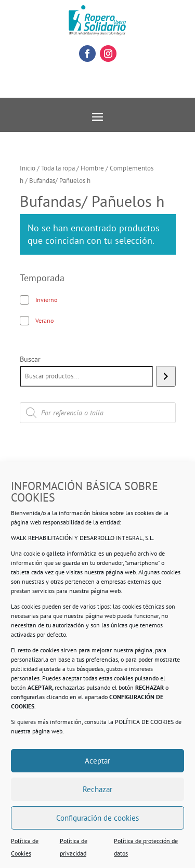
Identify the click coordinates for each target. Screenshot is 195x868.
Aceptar (97, 761)
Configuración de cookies (97, 818)
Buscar (30, 359)
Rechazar (97, 789)
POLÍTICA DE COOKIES (144, 722)
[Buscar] (166, 376)
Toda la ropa (58, 168)
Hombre (92, 168)
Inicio (28, 168)
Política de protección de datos (146, 847)
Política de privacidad (74, 847)
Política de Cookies (25, 847)
